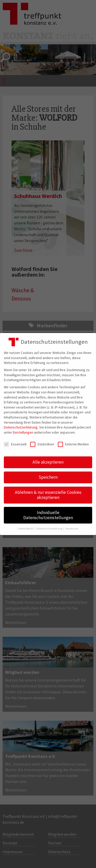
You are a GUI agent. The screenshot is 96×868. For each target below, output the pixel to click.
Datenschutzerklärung (21, 427)
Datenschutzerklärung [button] (50, 529)
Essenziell (15, 444)
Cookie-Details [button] (26, 529)
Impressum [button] (72, 529)
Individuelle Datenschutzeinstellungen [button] (48, 515)
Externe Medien (73, 444)
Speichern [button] (48, 477)
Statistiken (42, 444)
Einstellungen (23, 432)
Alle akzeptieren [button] (48, 462)
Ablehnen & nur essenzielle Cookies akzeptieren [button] (48, 495)
